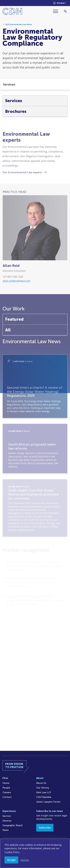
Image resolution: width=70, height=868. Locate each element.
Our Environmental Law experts (22, 196)
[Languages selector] (60, 3)
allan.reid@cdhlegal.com (16, 304)
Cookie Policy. (12, 852)
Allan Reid (11, 289)
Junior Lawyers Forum (48, 802)
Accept (11, 860)
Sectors (7, 816)
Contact (7, 797)
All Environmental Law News (19, 26)
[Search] (65, 11)
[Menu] (57, 11)
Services (7, 821)
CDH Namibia (44, 797)
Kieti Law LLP (44, 792)
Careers (7, 792)
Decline (25, 860)
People (6, 788)
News (6, 830)
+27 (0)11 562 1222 (13, 300)
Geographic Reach (13, 825)
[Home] (12, 12)
